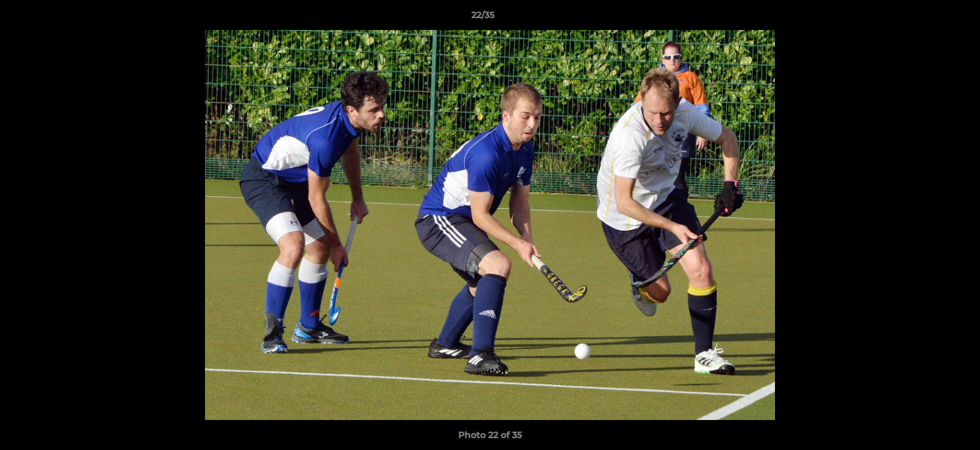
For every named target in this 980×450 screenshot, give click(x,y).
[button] (927, 18)
